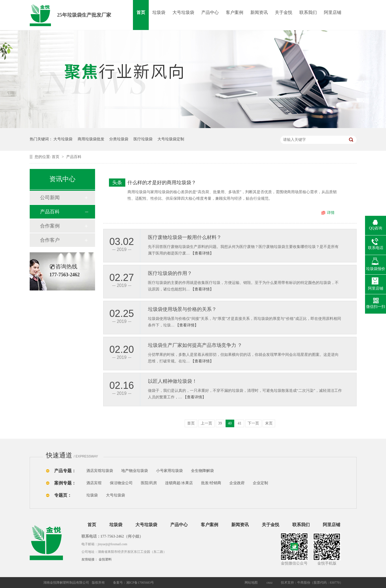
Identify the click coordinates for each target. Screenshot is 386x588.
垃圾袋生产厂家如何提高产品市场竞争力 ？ (195, 345)
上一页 (206, 423)
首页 (141, 12)
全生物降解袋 (202, 471)
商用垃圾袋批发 (91, 139)
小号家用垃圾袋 (169, 471)
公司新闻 (50, 198)
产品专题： (65, 471)
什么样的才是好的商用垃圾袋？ (162, 183)
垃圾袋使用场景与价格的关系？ (182, 309)
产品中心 (210, 12)
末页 (269, 423)
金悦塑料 (105, 559)
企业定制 (260, 483)
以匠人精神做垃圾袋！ (172, 381)
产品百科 (74, 157)
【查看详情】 (202, 253)
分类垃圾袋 (119, 139)
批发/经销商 (211, 483)
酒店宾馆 (94, 483)
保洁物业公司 (121, 483)
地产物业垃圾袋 (135, 471)
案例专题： (65, 483)
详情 (331, 213)
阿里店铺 (333, 12)
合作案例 (50, 226)
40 (230, 423)
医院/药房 (149, 483)
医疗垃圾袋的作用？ (170, 273)
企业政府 (237, 483)
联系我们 (308, 12)
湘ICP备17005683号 (140, 583)
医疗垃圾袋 (143, 139)
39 (220, 423)
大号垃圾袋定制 (171, 139)
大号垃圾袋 (183, 12)
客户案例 (235, 12)
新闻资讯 (259, 12)
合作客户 (50, 240)
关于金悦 (284, 12)
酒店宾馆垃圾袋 (100, 471)
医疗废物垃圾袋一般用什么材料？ (185, 237)
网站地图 (251, 583)
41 (240, 423)
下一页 (253, 423)
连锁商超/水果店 (179, 483)
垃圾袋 (159, 12)
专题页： (63, 495)
